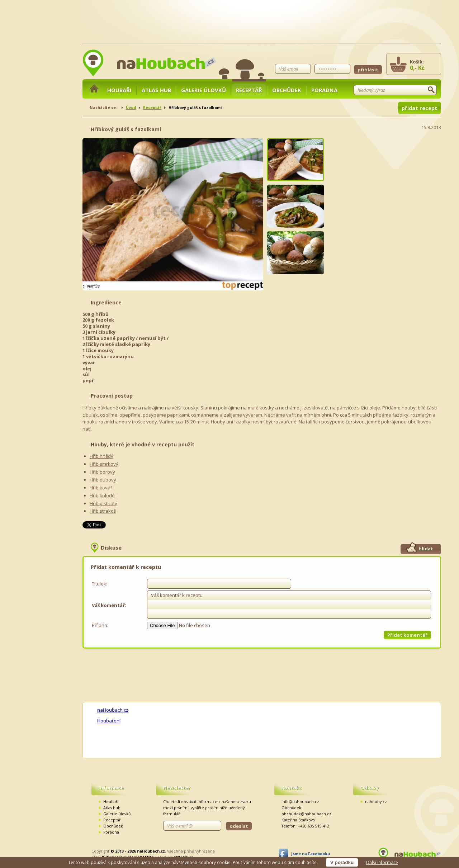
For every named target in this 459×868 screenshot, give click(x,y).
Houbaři (119, 90)
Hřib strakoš (103, 511)
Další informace (382, 862)
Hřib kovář (101, 488)
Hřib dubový (103, 480)
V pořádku (342, 862)
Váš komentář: (109, 605)
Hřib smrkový (104, 464)
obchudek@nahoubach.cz (306, 814)
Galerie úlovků (204, 90)
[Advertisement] (387, 183)
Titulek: (100, 584)
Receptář (249, 90)
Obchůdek (287, 90)
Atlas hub (156, 90)
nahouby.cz (376, 802)
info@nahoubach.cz (300, 802)
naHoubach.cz (113, 710)
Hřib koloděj (103, 495)
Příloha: (100, 625)
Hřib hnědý (101, 456)
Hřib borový (102, 472)
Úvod (131, 108)
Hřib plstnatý (103, 503)
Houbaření (109, 721)
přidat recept (420, 108)
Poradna (324, 90)
